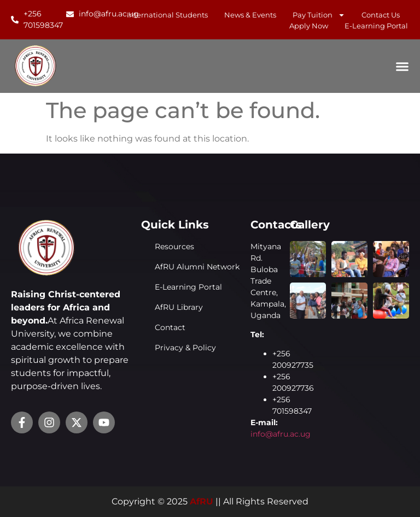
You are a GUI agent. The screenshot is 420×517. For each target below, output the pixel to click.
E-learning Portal (376, 26)
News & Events (250, 15)
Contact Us (381, 15)
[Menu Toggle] (402, 66)
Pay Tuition (319, 15)
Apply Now (309, 26)
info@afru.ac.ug (281, 434)
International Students (167, 15)
